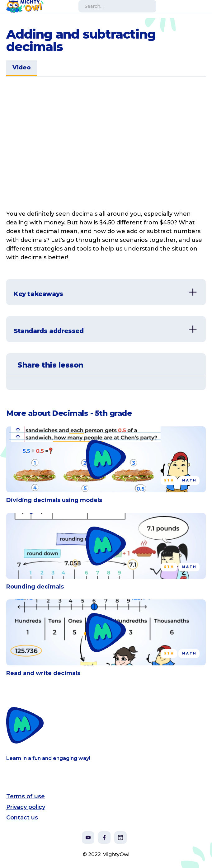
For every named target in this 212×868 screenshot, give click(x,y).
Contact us (22, 818)
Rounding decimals (35, 587)
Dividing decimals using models (54, 500)
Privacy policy (26, 807)
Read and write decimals (43, 673)
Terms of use (26, 796)
